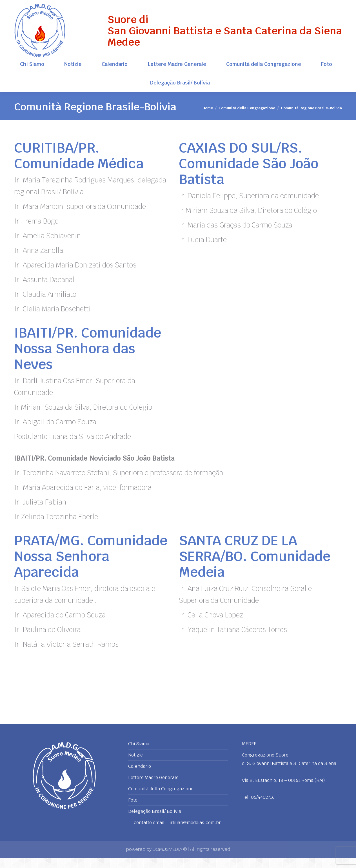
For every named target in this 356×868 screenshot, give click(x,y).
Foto (133, 810)
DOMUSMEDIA (168, 859)
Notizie (135, 765)
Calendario (140, 776)
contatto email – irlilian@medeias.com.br (177, 833)
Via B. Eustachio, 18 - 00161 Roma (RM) (50, 5)
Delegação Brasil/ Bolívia (155, 822)
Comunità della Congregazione (161, 799)
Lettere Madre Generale (153, 788)
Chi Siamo (139, 754)
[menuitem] (32, 74)
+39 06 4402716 (326, 5)
